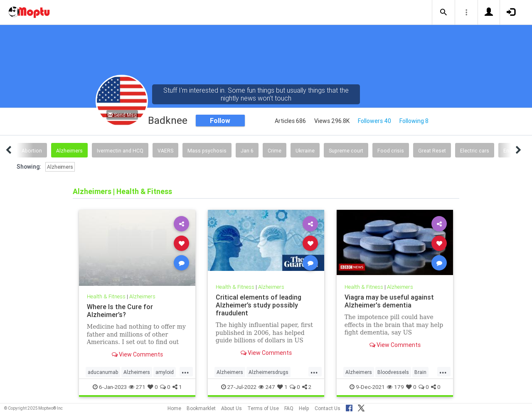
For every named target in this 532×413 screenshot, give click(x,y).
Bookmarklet (201, 408)
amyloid (165, 372)
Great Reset (432, 151)
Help (304, 408)
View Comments (137, 354)
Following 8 (414, 121)
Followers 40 (374, 121)
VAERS (165, 151)
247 (267, 387)
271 (137, 387)
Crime (275, 151)
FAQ (289, 408)
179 (395, 387)
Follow (220, 120)
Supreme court (346, 151)
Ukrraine (305, 151)
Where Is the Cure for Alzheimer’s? (120, 311)
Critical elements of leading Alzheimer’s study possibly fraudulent (259, 305)
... (185, 371)
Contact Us (328, 408)
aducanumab (103, 372)
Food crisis (391, 151)
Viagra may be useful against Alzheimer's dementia (389, 301)
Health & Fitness (106, 296)
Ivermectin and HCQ (120, 151)
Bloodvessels (393, 372)
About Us (232, 408)
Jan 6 (247, 151)
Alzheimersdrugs (268, 372)
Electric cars (475, 151)
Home (174, 408)
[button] (443, 12)
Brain (420, 372)
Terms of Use (263, 408)
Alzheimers (69, 151)
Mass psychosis (207, 151)
